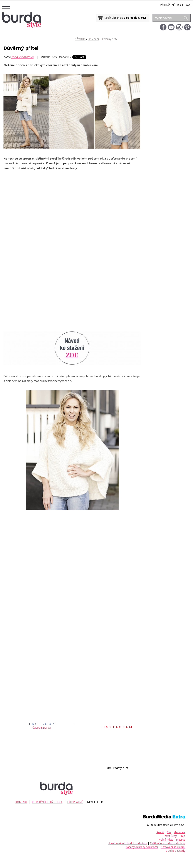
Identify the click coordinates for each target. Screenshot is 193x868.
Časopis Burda (42, 728)
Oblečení (93, 39)
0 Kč (144, 18)
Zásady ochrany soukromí (142, 847)
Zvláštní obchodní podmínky (168, 843)
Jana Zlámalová (23, 57)
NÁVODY (80, 39)
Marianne (179, 832)
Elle (169, 832)
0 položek (130, 18)
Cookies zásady (175, 851)
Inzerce (181, 840)
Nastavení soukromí (173, 847)
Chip (182, 836)
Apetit (160, 832)
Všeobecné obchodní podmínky (127, 843)
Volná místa (166, 840)
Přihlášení (167, 5)
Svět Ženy (171, 836)
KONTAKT (23, 802)
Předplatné (79, 802)
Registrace (185, 5)
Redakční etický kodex (50, 802)
